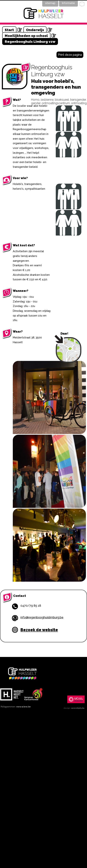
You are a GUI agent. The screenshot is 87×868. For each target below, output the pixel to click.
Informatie (68, 3)
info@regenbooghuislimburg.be (42, 617)
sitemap (50, 3)
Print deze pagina (70, 55)
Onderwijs (35, 30)
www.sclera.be (23, 707)
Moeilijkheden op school (26, 36)
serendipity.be (78, 708)
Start (9, 30)
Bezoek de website (39, 630)
